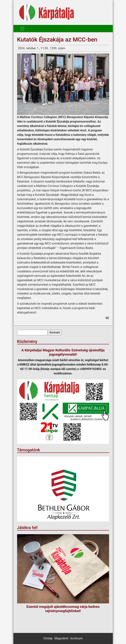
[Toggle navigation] (22, 29)
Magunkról (61, 638)
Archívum (76, 638)
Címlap (48, 638)
